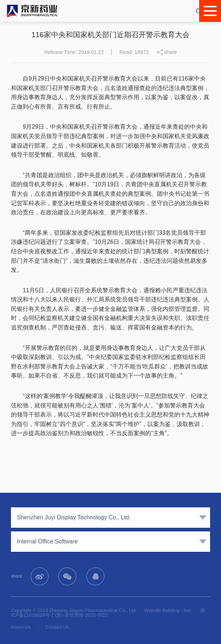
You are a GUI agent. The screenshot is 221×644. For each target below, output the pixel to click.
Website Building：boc (168, 610)
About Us (21, 627)
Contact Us (57, 627)
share (170, 52)
